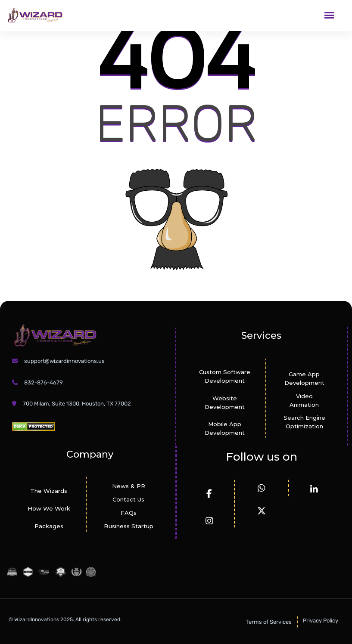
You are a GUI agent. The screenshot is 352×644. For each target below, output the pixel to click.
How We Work (49, 508)
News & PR (129, 486)
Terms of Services (269, 622)
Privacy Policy (321, 621)
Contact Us (128, 499)
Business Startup (129, 526)
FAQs (129, 513)
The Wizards (49, 491)
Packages (49, 526)
